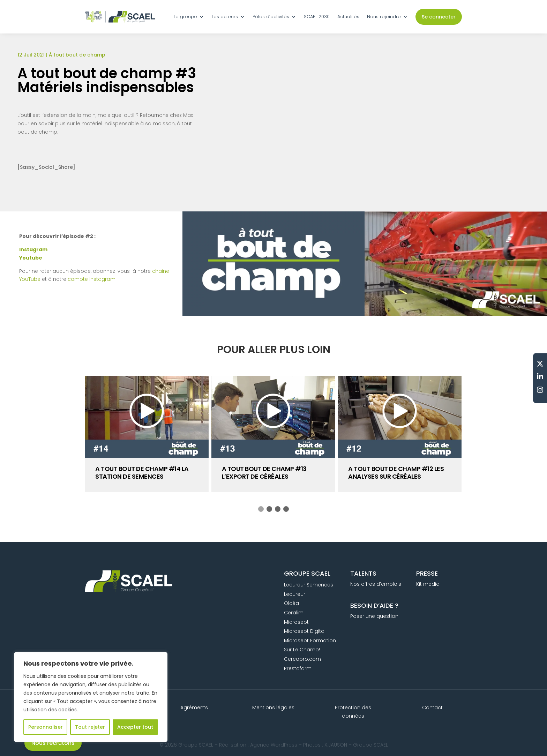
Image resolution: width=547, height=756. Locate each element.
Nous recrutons (53, 743)
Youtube (31, 258)
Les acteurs (225, 17)
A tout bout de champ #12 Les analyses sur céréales (396, 473)
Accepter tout (135, 727)
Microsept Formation (310, 641)
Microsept (296, 622)
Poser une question (374, 616)
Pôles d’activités (271, 17)
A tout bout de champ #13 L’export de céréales (264, 473)
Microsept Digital (305, 631)
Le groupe (185, 17)
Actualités (348, 17)
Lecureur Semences (309, 585)
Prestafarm (298, 668)
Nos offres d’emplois (376, 584)
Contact (432, 708)
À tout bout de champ (77, 55)
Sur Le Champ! (302, 650)
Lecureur (295, 594)
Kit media (428, 584)
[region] (91, 697)
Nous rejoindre (384, 17)
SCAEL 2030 (317, 17)
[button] (261, 509)
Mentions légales (273, 708)
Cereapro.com (302, 659)
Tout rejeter (90, 727)
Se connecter (439, 17)
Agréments (194, 708)
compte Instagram (92, 279)
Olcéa (291, 603)
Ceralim (294, 613)
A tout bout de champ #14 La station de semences (142, 473)
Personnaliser (46, 727)
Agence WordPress (274, 745)
